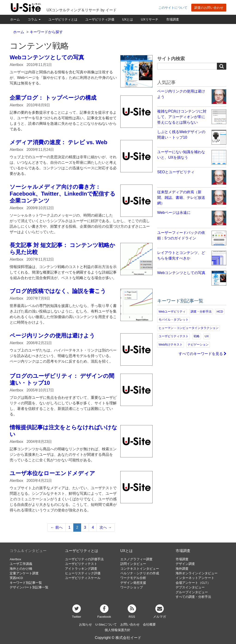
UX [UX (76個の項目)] (207, 336)
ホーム (15, 19)
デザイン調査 (185, 564)
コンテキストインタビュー (140, 569)
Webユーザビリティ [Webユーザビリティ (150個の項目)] (172, 312)
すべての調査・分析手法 (193, 597)
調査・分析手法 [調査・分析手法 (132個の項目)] (201, 312)
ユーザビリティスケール (83, 578)
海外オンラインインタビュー (197, 573)
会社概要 (149, 625)
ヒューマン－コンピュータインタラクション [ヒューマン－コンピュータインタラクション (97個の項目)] (189, 328)
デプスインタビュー (190, 587)
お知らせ (86, 625)
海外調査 (182, 569)
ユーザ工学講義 (21, 564)
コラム (34, 19)
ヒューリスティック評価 (83, 573)
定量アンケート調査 (24, 573)
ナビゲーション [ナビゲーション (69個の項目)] (198, 344)
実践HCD (16, 578)
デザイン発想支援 (133, 583)
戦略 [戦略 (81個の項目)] (197, 336)
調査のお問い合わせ (209, 8)
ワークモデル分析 (133, 578)
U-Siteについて (106, 625)
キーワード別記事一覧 (26, 583)
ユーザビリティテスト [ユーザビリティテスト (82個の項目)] (174, 336)
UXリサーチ (149, 19)
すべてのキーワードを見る (202, 354)
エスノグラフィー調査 (136, 559)
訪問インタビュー (133, 564)
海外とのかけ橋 (21, 569)
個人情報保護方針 (118, 630)
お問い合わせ (130, 625)
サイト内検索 (171, 59)
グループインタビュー (192, 592)
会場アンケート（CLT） (193, 583)
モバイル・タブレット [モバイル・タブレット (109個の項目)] (174, 320)
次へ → (106, 527)
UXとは (128, 19)
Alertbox (15, 559)
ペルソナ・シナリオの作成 (140, 573)
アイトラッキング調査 (81, 569)
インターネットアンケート (195, 578)
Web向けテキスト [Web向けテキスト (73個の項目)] (171, 344)
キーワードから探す (46, 32)
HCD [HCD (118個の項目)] (220, 312)
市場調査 (173, 19)
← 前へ (56, 527)
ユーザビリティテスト (81, 564)
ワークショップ (132, 587)
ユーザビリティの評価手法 (84, 559)
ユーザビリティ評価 (100, 19)
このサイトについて (173, 8)
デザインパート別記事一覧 (29, 587)
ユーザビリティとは (63, 19)
